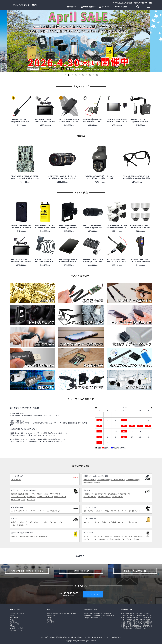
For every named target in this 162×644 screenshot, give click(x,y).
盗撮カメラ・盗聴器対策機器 (22, 533)
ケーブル (15, 518)
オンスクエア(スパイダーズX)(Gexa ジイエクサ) (113, 536)
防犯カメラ (88, 490)
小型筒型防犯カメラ (104, 497)
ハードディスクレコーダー (20, 511)
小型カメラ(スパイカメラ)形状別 (23, 490)
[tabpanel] (81, 41)
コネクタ (113, 511)
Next (159, 41)
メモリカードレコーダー (38, 511)
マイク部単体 (102, 522)
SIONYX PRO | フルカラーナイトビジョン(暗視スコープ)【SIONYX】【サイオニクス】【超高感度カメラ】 (62, 178)
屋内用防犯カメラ (113, 494)
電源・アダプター (89, 511)
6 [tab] (83, 75)
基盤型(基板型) (23, 494)
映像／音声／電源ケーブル (20, 522)
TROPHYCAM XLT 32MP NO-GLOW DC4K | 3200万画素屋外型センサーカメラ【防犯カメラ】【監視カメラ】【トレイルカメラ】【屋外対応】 (25, 179)
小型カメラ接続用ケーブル (20, 525)
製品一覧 (72, 7)
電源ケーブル (58, 522)
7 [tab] (86, 75)
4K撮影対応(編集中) (90, 480)
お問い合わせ (117, 637)
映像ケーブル (48, 522)
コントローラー (122, 511)
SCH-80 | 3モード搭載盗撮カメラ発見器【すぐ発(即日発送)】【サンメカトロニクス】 (21, 228)
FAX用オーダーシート (104, 637)
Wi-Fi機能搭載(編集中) (118, 480)
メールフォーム (93, 594)
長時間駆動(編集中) (104, 480)
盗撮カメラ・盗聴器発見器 (20, 536)
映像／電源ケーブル (36, 522)
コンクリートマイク (91, 518)
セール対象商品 (17, 476)
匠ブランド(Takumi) (136, 536)
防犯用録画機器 (17, 507)
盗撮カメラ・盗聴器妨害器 (38, 536)
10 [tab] (97, 75)
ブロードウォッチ (127, 539)
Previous (3, 41)
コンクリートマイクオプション (127, 522)
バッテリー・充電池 (103, 511)
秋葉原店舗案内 (88, 7)
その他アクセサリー (135, 511)
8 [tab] (90, 75)
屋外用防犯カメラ (101, 494)
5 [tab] (79, 75)
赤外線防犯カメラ (118, 497)
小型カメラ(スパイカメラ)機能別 (96, 476)
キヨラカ (137, 539)
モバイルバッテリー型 (18, 497)
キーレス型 (45, 494)
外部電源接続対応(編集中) (92, 483)
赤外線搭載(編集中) (133, 480)
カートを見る (121, 7)
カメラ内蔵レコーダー (54, 511)
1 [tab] (65, 75)
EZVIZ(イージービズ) (106, 539)
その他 (23, 500)
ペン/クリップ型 (34, 494)
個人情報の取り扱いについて (77, 637)
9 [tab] (93, 75)
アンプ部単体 (112, 522)
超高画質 (14, 494)
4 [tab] (76, 75)
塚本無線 (117, 539)
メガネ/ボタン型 (55, 494)
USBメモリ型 (16, 500)
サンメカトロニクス (90, 536)
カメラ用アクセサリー (92, 507)
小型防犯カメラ (89, 494)
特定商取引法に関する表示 (58, 637)
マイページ (105, 7)
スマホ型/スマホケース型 (45, 497)
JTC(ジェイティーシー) (91, 539)
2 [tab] (69, 75)
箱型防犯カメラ (125, 494)
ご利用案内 (45, 637)
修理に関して (92, 637)
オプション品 (31, 500)
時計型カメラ (31, 497)
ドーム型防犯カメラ (90, 497)
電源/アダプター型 (60, 497)
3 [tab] (72, 75)
